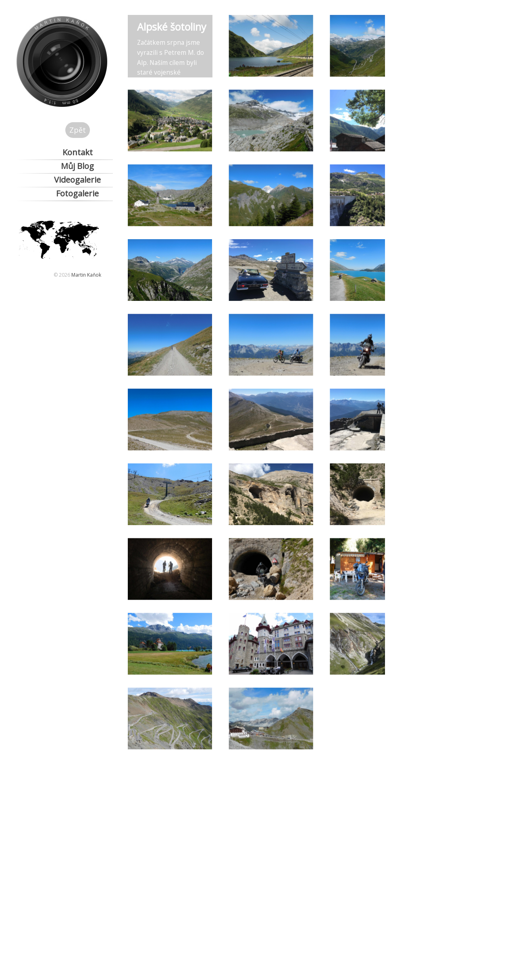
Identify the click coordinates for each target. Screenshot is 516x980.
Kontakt (78, 152)
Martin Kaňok (86, 275)
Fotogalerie (77, 193)
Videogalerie (77, 180)
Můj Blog (77, 166)
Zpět (78, 130)
